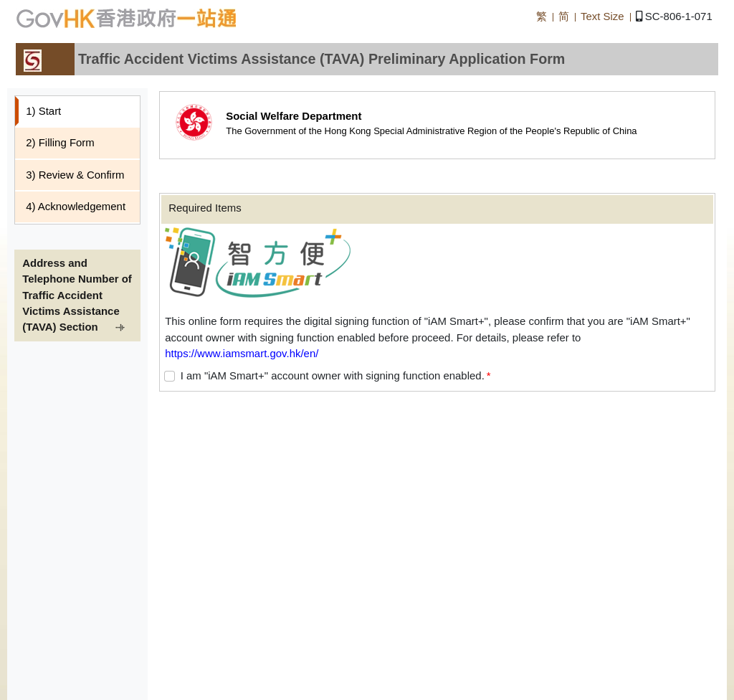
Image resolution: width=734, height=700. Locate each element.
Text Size (602, 16)
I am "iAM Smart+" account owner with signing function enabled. (333, 375)
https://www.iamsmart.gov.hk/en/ (242, 353)
